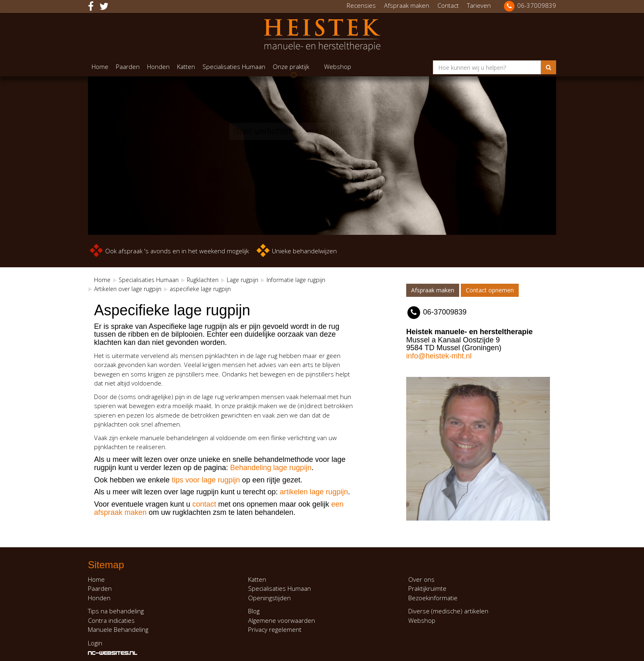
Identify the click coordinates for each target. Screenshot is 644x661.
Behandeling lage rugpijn (271, 468)
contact (204, 504)
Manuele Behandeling (118, 629)
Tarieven (479, 5)
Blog (254, 611)
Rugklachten (203, 280)
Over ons (421, 579)
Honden (158, 67)
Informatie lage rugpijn (296, 280)
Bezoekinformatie (433, 598)
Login (95, 643)
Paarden (128, 67)
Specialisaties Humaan (234, 67)
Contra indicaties (111, 620)
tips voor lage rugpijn (205, 480)
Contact (448, 5)
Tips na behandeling (116, 611)
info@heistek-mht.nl (439, 356)
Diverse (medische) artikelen (448, 611)
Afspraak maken (407, 5)
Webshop (338, 67)
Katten (186, 67)
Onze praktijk (291, 67)
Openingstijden (269, 598)
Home (100, 67)
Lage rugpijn (243, 280)
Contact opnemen (490, 290)
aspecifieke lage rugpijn (200, 289)
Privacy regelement (275, 629)
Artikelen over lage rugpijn (128, 289)
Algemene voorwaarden (282, 620)
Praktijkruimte (427, 588)
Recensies (361, 5)
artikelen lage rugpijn (314, 492)
